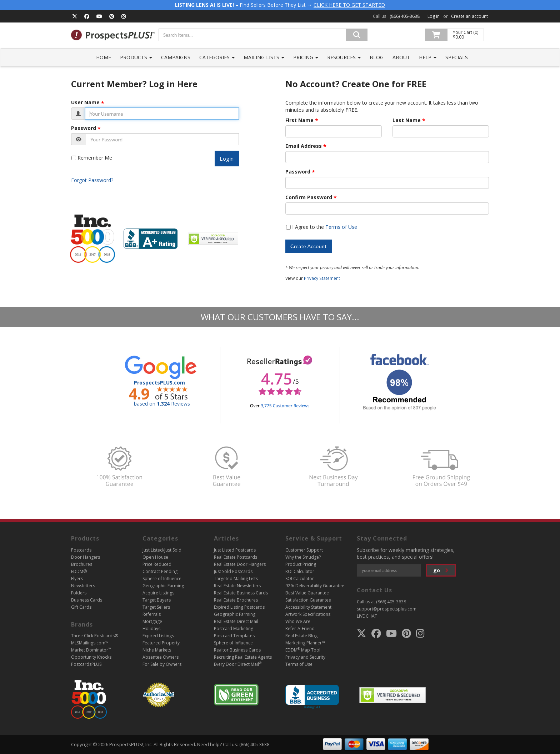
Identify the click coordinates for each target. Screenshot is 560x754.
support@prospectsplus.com (387, 609)
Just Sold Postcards (233, 571)
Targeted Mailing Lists (236, 579)
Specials (457, 57)
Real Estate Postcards (236, 557)
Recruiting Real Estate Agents (243, 657)
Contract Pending (160, 571)
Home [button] (104, 57)
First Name (299, 120)
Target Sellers (156, 607)
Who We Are (298, 621)
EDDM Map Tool (303, 650)
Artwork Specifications (308, 614)
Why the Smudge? (303, 557)
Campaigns (176, 57)
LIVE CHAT (367, 616)
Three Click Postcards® (95, 636)
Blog (377, 57)
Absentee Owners (161, 657)
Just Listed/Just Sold (162, 550)
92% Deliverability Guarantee (315, 586)
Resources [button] (344, 57)
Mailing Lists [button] (264, 57)
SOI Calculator (300, 579)
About (401, 57)
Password (84, 128)
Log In (434, 16)
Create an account (469, 16)
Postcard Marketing (234, 629)
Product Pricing (301, 564)
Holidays (151, 629)
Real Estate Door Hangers (240, 564)
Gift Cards (81, 607)
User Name (85, 102)
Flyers (77, 579)
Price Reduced (157, 564)
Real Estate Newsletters (237, 586)
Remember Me (95, 158)
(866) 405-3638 (405, 16)
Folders (79, 593)
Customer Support (304, 550)
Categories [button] (217, 57)
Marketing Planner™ (305, 643)
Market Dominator (91, 650)
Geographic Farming (163, 586)
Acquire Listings (158, 593)
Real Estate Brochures (236, 600)
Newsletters (83, 586)
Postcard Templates (234, 636)
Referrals (152, 614)
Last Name (407, 120)
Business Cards (87, 600)
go (441, 570)
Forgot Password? (92, 180)
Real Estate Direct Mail (236, 621)
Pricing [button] (306, 57)
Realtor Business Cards (237, 650)
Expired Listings (158, 636)
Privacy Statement (322, 278)
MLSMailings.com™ (90, 643)
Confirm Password (309, 197)
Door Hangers (86, 557)
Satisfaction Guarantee (308, 600)
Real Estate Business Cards (241, 593)
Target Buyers (157, 600)
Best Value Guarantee (307, 593)
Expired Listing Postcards (239, 607)
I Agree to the (325, 227)
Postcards (81, 550)
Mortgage (152, 621)
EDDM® (79, 571)
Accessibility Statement (308, 607)
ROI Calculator (300, 571)
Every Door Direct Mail (238, 664)
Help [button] (428, 57)
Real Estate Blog (301, 636)
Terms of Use (341, 227)
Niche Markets (157, 650)
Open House (155, 557)
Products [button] (136, 57)
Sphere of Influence (162, 579)
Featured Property (161, 643)
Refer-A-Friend (300, 629)
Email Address (304, 146)
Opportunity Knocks (91, 657)
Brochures (82, 564)
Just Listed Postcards (235, 550)
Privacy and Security (305, 657)
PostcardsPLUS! (87, 664)
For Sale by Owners (162, 664)
